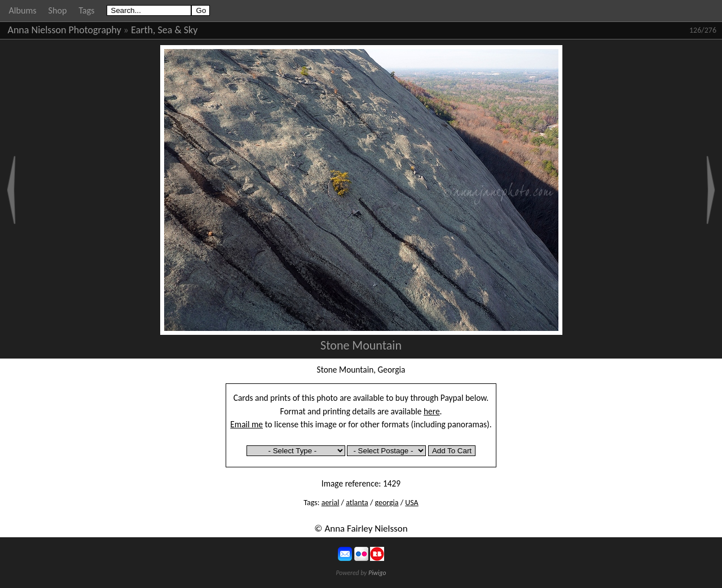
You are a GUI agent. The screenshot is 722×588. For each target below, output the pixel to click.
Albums (23, 10)
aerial (331, 503)
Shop (58, 10)
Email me (246, 424)
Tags (86, 10)
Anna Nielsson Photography (65, 30)
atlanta (357, 503)
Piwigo (377, 573)
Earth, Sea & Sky (164, 30)
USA (411, 503)
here (432, 411)
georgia (387, 503)
